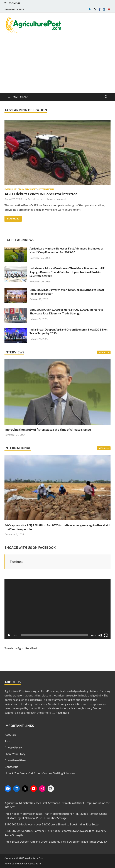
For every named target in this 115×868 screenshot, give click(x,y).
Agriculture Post (36, 199)
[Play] (9, 635)
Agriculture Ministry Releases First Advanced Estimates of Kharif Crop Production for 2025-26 (66, 250)
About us (10, 734)
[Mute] (100, 635)
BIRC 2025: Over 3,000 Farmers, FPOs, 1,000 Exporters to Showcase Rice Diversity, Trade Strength (66, 311)
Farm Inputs (11, 189)
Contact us (11, 767)
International (46, 189)
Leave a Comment (56, 199)
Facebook (17, 562)
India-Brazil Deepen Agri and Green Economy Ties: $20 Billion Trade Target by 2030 (56, 841)
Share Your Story (15, 754)
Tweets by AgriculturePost (21, 648)
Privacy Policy (13, 747)
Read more (62, 712)
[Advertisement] (57, 66)
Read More (12, 218)
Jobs (8, 741)
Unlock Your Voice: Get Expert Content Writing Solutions (40, 773)
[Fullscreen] (106, 635)
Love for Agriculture (30, 863)
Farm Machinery (28, 189)
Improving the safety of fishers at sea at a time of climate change (48, 430)
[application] (57, 609)
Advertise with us (15, 760)
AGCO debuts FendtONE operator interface (41, 194)
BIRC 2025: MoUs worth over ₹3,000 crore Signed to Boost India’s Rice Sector (52, 824)
